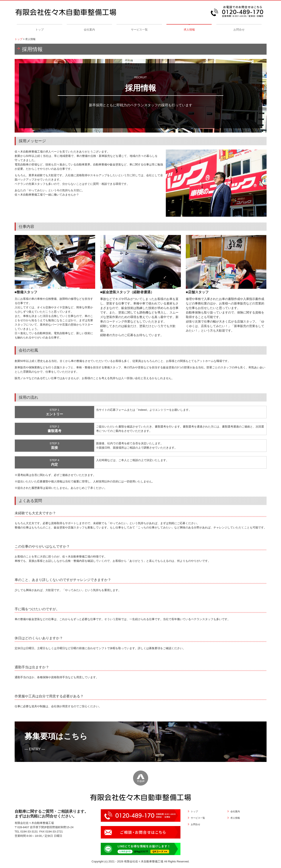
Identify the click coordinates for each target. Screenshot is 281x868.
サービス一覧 (139, 30)
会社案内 (89, 30)
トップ (40, 30)
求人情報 (189, 30)
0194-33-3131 (29, 832)
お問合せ (239, 30)
